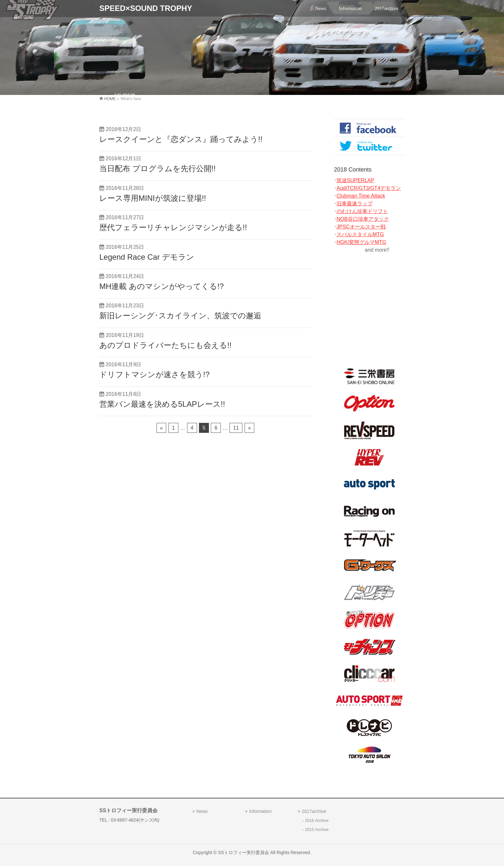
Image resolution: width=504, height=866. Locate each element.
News (202, 811)
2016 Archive (317, 821)
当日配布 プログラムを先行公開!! (157, 168)
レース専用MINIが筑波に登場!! (153, 198)
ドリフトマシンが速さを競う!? (154, 374)
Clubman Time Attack (361, 196)
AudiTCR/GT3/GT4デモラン (369, 188)
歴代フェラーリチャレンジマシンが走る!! (173, 227)
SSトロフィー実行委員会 (243, 852)
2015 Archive (317, 830)
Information (260, 811)
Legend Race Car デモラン (147, 257)
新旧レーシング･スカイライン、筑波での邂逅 (180, 316)
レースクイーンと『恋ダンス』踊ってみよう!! (181, 139)
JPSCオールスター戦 (361, 227)
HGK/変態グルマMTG (361, 242)
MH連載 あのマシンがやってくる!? (162, 286)
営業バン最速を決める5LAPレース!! (162, 404)
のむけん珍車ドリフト (362, 211)
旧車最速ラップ (355, 204)
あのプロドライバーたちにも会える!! (165, 345)
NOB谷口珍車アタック (363, 219)
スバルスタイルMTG (360, 234)
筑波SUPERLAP (355, 180)
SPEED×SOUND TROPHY (146, 8)
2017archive (314, 811)
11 (236, 428)
